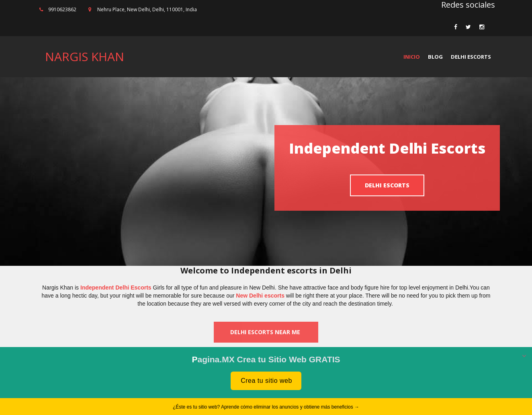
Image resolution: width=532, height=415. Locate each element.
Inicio (412, 57)
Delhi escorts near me (266, 332)
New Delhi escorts (260, 296)
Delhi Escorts (471, 57)
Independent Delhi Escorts (116, 288)
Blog (435, 57)
